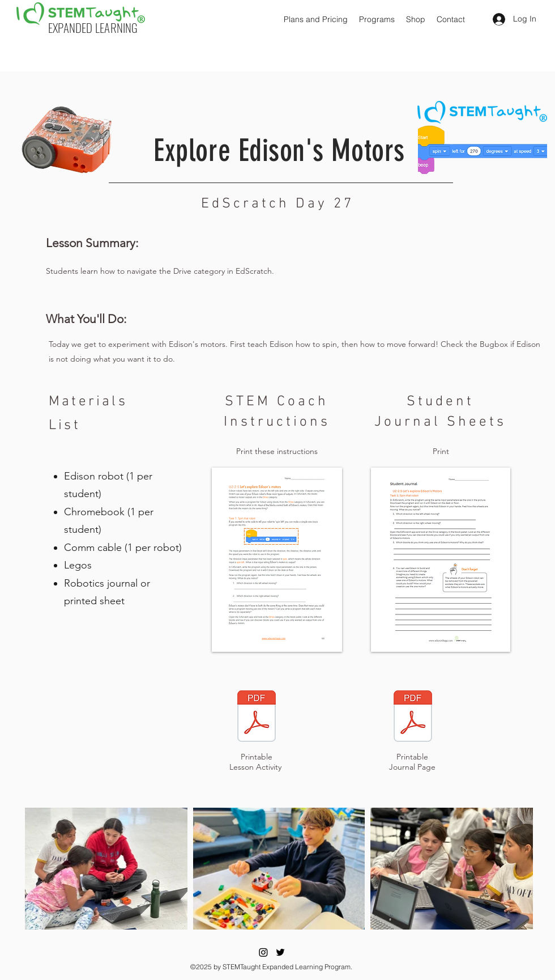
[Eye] (256, 716)
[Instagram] (263, 952)
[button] (316, 19)
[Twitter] (280, 952)
